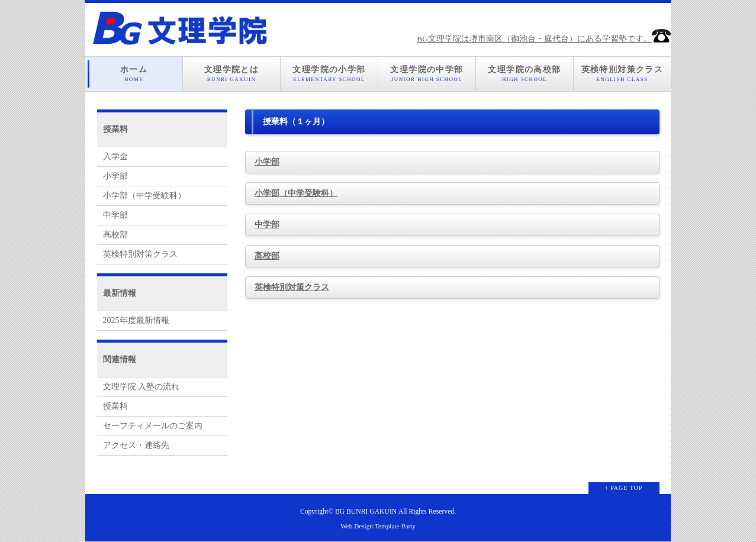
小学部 (267, 162)
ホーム (134, 74)
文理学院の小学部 (329, 74)
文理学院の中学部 (427, 74)
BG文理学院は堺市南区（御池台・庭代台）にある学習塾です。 (544, 39)
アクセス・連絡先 (136, 445)
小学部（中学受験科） (296, 193)
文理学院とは (231, 74)
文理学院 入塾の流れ (141, 387)
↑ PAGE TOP (624, 488)
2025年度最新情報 (136, 320)
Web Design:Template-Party (378, 526)
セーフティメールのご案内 (153, 426)
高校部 (267, 256)
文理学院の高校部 (525, 74)
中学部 (267, 225)
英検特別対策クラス (622, 74)
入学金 (115, 157)
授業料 (115, 406)
